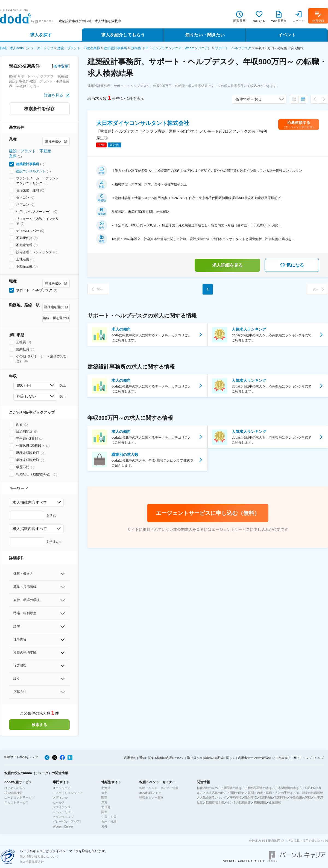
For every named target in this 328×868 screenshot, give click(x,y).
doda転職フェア (150, 793)
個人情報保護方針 (32, 862)
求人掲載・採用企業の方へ (306, 841)
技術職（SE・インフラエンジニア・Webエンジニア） (171, 48)
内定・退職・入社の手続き (275, 793)
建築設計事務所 (116, 48)
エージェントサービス (19, 797)
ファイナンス (62, 807)
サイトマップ (303, 758)
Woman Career (63, 826)
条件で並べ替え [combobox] (249, 99)
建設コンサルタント (31, 171)
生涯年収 (251, 797)
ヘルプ (319, 758)
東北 (104, 793)
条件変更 (61, 66)
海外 (104, 826)
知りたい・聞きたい (205, 35)
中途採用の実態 (301, 797)
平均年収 (236, 797)
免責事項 (285, 758)
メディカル (60, 797)
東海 (104, 802)
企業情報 (275, 802)
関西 (104, 812)
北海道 (106, 788)
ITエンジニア (62, 788)
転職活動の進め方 (209, 788)
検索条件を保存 (39, 109)
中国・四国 (109, 817)
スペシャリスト (63, 812)
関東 (104, 797)
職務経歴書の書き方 (261, 788)
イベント (287, 35)
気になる (292, 265)
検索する (39, 725)
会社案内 (255, 841)
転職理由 (266, 797)
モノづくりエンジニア (68, 793)
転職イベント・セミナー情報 (159, 788)
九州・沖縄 (109, 822)
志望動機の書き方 (290, 788)
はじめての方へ (15, 788)
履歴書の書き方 (234, 788)
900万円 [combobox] (24, 385)
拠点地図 (274, 841)
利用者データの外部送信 (255, 758)
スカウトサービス (16, 802)
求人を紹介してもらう (123, 35)
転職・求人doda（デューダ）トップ (27, 48)
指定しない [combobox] (27, 396)
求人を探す (41, 35)
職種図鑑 (260, 802)
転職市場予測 (215, 802)
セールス (59, 802)
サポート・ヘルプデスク (233, 48)
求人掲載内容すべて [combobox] (30, 502)
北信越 (106, 807)
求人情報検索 (13, 793)
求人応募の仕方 (216, 793)
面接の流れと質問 (242, 793)
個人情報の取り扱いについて (39, 857)
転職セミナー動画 (151, 797)
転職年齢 (281, 797)
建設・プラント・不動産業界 (79, 48)
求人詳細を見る (227, 265)
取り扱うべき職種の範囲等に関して (211, 758)
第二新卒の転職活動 (310, 793)
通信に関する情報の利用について (162, 758)
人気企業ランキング (213, 797)
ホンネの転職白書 (239, 802)
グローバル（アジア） (68, 822)
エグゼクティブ (63, 817)
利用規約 (130, 758)
